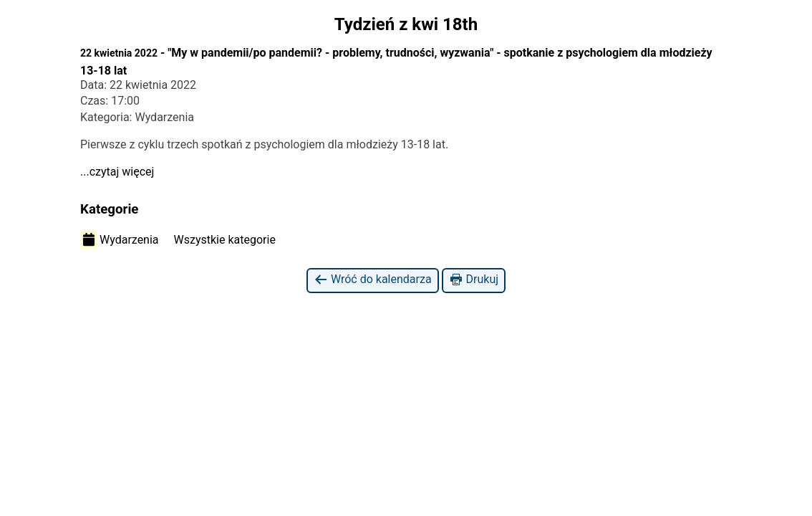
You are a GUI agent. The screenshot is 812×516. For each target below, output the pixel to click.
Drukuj (474, 280)
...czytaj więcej (117, 172)
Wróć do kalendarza (373, 280)
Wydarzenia (120, 239)
